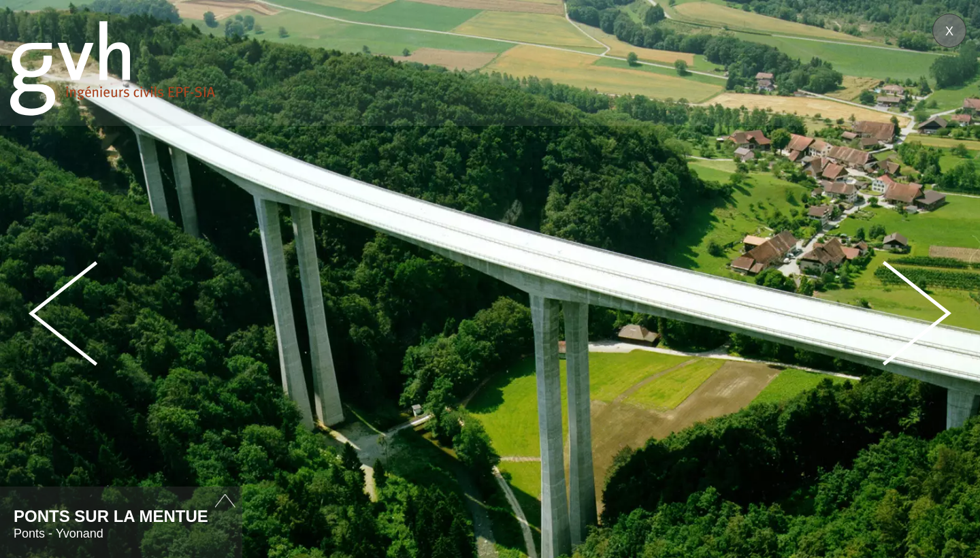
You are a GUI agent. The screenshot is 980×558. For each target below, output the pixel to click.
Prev (63, 313)
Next (917, 313)
